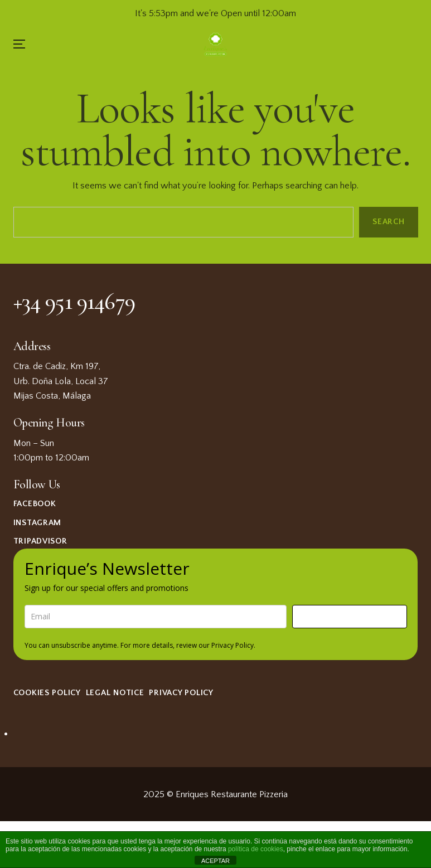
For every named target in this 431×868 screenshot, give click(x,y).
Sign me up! (350, 616)
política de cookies (256, 849)
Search (388, 222)
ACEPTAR (215, 861)
